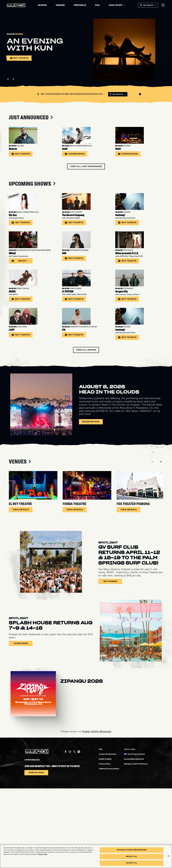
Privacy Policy (105, 843)
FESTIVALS (80, 5)
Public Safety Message (97, 811)
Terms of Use (130, 829)
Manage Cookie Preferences (136, 843)
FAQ (97, 5)
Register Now (91, 501)
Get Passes (110, 661)
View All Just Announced (86, 182)
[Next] (161, 541)
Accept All (132, 863)
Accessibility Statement (134, 838)
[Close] (168, 856)
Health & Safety (105, 838)
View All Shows (86, 430)
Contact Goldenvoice (108, 834)
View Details (21, 589)
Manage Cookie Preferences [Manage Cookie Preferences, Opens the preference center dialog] (132, 850)
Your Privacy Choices (136, 834)
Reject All (132, 857)
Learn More (21, 723)
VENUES (60, 5)
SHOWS (42, 5)
